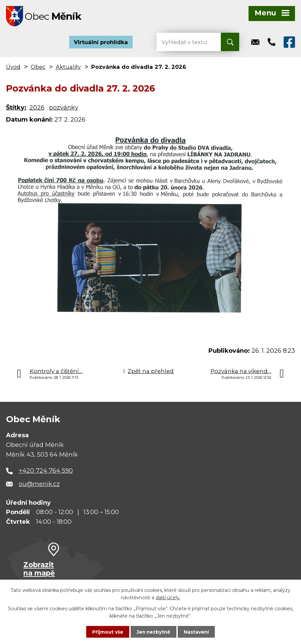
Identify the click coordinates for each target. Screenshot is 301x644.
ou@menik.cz (39, 485)
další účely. (168, 597)
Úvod (13, 68)
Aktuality (68, 68)
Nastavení (197, 632)
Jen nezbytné (154, 632)
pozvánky (64, 109)
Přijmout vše (107, 632)
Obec (38, 68)
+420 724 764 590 (46, 472)
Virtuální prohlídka (101, 43)
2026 (37, 109)
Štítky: (16, 109)
